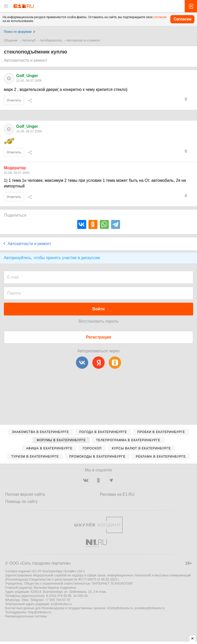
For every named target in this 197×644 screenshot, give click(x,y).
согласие (160, 17)
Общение (11, 40)
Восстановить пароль (98, 321)
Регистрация (98, 337)
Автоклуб (29, 40)
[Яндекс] (98, 363)
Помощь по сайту (21, 502)
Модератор (15, 168)
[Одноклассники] (115, 363)
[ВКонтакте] (82, 363)
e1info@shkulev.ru (120, 608)
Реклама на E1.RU (117, 494)
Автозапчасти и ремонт (83, 40)
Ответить (14, 100)
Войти (98, 309)
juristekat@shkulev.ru (150, 608)
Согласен (182, 19)
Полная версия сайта (25, 494)
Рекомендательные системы (26, 616)
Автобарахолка (51, 40)
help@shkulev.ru (40, 612)
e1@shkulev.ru (61, 604)
